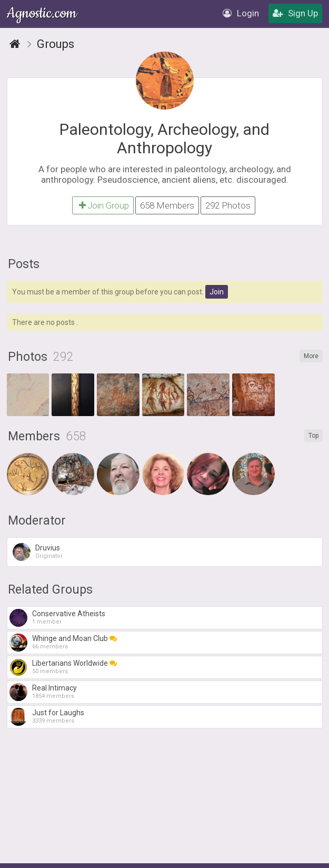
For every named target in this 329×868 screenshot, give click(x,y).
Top (313, 436)
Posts (24, 264)
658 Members (167, 205)
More (311, 356)
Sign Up (295, 13)
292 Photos (228, 205)
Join (217, 292)
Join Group (103, 205)
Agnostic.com (43, 13)
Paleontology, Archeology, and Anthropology (164, 139)
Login (241, 13)
